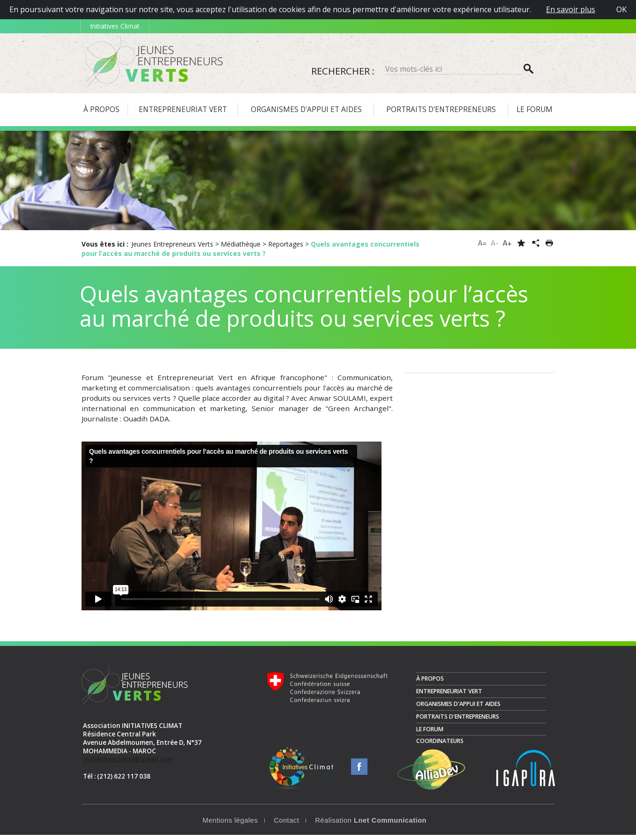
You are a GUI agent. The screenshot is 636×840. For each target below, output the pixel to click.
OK (621, 9)
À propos (430, 684)
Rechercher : (343, 71)
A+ (507, 243)
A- (495, 243)
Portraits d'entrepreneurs (458, 722)
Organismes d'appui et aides (458, 709)
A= (483, 243)
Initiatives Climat (115, 26)
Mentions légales (230, 825)
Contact (286, 825)
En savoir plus (571, 9)
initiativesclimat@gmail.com (128, 765)
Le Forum (430, 734)
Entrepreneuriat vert (449, 696)
